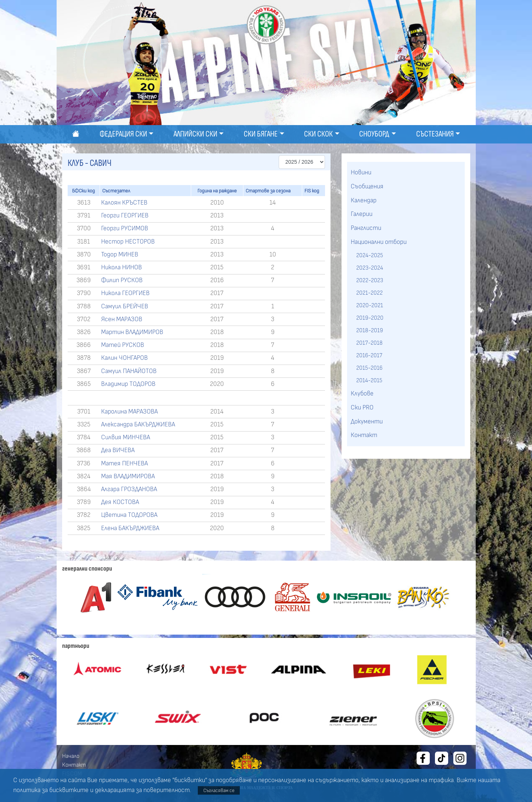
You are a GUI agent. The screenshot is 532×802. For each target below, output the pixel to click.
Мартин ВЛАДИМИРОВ (132, 332)
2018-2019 (370, 330)
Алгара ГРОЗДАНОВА (129, 489)
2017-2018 (369, 343)
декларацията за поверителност (142, 790)
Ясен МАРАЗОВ (122, 319)
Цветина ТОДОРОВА (129, 515)
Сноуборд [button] (374, 134)
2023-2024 (370, 268)
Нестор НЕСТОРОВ (128, 242)
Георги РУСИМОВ (125, 228)
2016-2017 (369, 355)
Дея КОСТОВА (120, 502)
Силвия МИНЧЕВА (126, 437)
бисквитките (69, 790)
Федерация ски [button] (123, 134)
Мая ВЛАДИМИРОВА (128, 476)
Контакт (364, 435)
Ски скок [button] (318, 134)
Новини (361, 173)
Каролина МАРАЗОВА (129, 412)
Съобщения (367, 187)
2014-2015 (369, 380)
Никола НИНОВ (122, 267)
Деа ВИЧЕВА (118, 450)
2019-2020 (370, 318)
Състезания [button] (435, 134)
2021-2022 (369, 293)
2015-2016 (369, 368)
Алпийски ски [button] (195, 134)
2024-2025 (370, 255)
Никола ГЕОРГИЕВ (125, 293)
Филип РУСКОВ (122, 280)
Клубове (362, 394)
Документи (367, 422)
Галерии (362, 214)
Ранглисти (366, 228)
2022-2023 (370, 280)
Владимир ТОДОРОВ (128, 384)
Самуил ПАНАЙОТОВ (129, 371)
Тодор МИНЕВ (120, 255)
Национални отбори (379, 242)
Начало (71, 756)
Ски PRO (362, 408)
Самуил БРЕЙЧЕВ (125, 306)
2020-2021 (370, 305)
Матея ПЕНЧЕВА (124, 464)
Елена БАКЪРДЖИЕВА (130, 528)
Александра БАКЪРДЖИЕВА (138, 425)
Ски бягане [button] (261, 134)
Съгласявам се (219, 790)
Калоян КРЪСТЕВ (124, 203)
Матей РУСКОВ (123, 345)
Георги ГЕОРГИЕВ (125, 216)
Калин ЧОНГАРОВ (124, 358)
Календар (364, 200)
